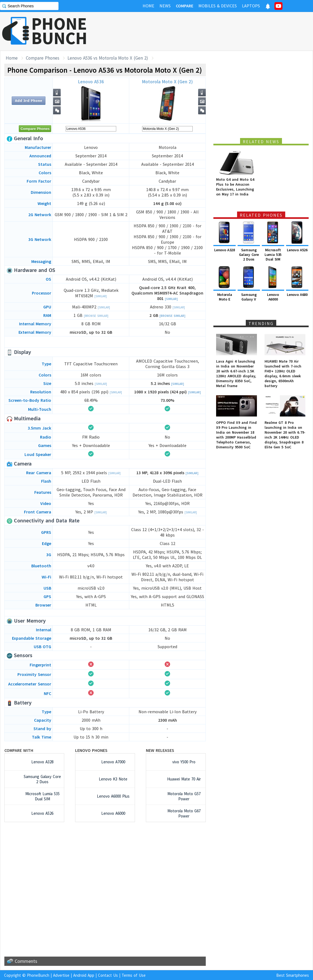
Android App (84, 975)
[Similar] (101, 296)
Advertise (61, 975)
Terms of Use (134, 975)
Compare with (19, 750)
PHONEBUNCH (59, 31)
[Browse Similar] (96, 316)
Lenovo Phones (91, 750)
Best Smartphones (293, 975)
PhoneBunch (38, 975)
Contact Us (108, 975)
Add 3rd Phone (29, 100)
